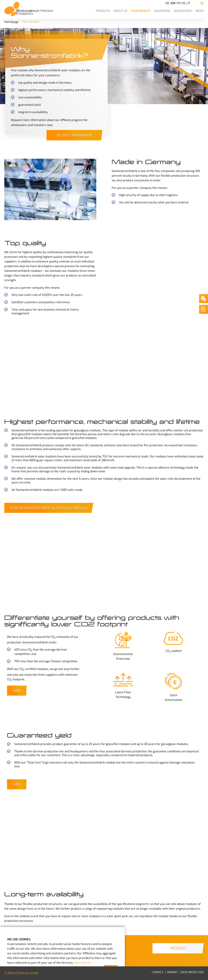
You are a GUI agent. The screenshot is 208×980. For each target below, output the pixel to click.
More (17, 691)
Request (178, 948)
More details (82, 963)
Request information (74, 135)
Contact (157, 972)
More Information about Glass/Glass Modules (49, 508)
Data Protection (192, 972)
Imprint (172, 972)
